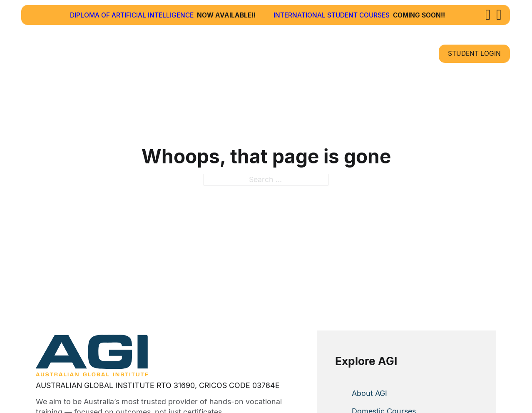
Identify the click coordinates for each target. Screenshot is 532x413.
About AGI (369, 393)
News (351, 53)
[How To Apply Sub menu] (320, 54)
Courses (205, 53)
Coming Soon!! (419, 15)
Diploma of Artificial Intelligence (132, 15)
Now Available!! (226, 15)
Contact (400, 53)
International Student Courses (332, 15)
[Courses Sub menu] (230, 54)
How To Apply (281, 53)
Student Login (474, 54)
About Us (146, 53)
